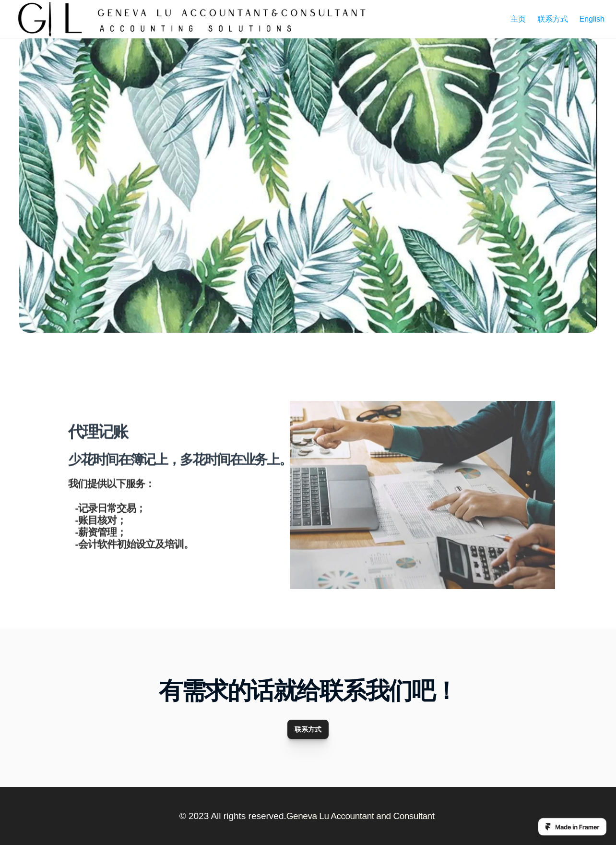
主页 (518, 19)
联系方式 (553, 19)
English (592, 19)
